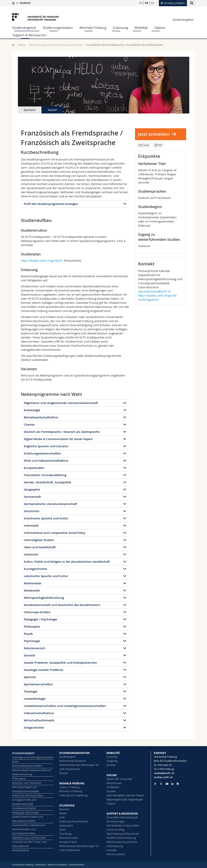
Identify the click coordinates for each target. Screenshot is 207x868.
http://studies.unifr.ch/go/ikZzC (42, 260)
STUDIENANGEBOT (23, 753)
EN (153, 3)
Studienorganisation (58, 28)
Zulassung (120, 28)
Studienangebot (183, 19)
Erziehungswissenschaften (42, 453)
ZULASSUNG (67, 805)
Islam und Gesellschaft (40, 547)
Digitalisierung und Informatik (29, 838)
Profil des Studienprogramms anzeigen (51, 204)
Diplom (160, 28)
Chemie (29, 425)
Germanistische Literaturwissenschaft (50, 504)
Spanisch (30, 677)
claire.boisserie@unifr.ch (155, 291)
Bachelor (30, 110)
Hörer (63, 830)
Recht (15, 762)
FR (141, 3)
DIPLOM (111, 775)
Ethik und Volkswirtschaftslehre (46, 461)
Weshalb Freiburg (93, 28)
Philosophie (32, 627)
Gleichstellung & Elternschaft (123, 834)
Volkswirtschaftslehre (39, 713)
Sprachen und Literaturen (27, 783)
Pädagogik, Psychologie (25, 812)
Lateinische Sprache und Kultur (46, 576)
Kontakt (111, 765)
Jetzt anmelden (154, 134)
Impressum (40, 865)
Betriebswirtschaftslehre (41, 417)
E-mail (144, 145)
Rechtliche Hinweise (57, 865)
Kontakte (112, 850)
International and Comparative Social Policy (55, 533)
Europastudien (34, 468)
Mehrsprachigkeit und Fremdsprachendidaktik (56, 45)
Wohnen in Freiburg (71, 791)
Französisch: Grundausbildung (45, 475)
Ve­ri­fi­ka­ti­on (113, 787)
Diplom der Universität (119, 779)
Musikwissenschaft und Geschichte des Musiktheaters (62, 605)
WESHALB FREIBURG (72, 783)
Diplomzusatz (114, 783)
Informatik (31, 526)
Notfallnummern (77, 865)
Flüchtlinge (65, 834)
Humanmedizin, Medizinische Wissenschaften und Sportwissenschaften (29, 829)
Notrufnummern (116, 854)
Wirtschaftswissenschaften (27, 766)
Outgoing (112, 761)
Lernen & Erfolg (115, 830)
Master (22, 45)
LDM (62, 817)
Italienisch (31, 554)
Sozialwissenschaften (24, 808)
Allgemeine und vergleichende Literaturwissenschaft (61, 403)
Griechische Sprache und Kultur (46, 518)
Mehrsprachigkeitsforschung (44, 598)
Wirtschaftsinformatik (39, 720)
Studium (25, 3)
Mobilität (141, 28)
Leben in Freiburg (69, 787)
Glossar (63, 773)
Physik (28, 634)
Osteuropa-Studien (37, 612)
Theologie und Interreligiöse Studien (33, 757)
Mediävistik (32, 590)
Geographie (32, 489)
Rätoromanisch (34, 648)
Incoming (112, 757)
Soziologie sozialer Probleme (44, 670)
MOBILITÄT (113, 753)
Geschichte (32, 511)
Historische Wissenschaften (28, 795)
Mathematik (33, 583)
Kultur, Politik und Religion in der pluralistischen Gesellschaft (67, 562)
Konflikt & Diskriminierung (121, 838)
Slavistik (30, 655)
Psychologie (32, 641)
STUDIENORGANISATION (74, 753)
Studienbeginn (68, 757)
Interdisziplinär (21, 850)
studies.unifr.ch (163, 777)
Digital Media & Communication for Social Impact (58, 439)
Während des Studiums (73, 761)
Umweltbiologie (35, 699)
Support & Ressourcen (29, 35)
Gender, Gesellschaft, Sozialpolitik (48, 482)
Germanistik (32, 497)
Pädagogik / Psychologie (41, 619)
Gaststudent (66, 825)
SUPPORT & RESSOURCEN (122, 814)
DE (147, 3)
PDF (158, 145)
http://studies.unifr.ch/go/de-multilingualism (158, 297)
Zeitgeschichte (34, 728)
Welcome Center (69, 838)
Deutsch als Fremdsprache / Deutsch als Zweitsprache (62, 432)
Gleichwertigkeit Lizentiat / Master (125, 795)
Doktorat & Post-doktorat (73, 821)
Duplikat (111, 791)
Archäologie (32, 410)
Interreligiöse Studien (39, 540)
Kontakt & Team (68, 842)
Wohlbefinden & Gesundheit (123, 825)
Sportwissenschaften (38, 684)
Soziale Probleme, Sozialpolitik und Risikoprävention (60, 663)
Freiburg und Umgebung (73, 795)
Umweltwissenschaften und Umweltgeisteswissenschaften (65, 706)
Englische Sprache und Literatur (46, 446)
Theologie (31, 691)
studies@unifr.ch (164, 773)
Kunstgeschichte (35, 569)
